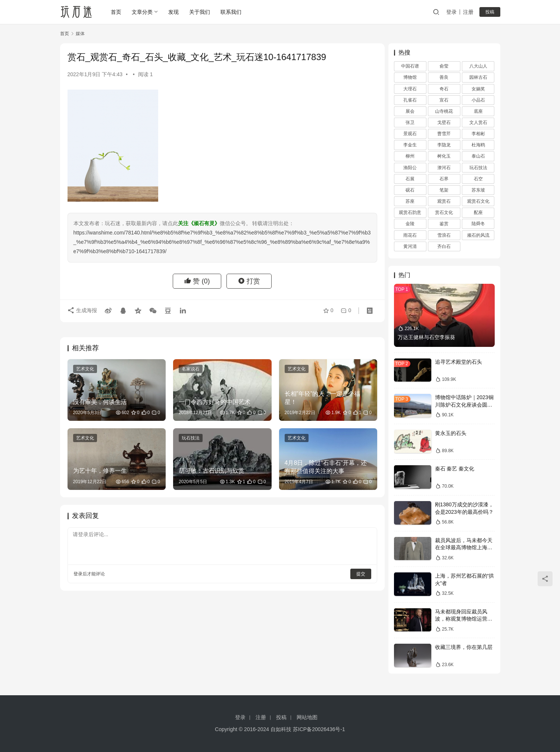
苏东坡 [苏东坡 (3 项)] (478, 190)
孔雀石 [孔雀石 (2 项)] (410, 100)
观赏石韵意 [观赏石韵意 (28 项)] (410, 212)
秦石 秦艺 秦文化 (455, 469)
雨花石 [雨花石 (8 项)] (410, 235)
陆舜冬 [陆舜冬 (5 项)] (478, 224)
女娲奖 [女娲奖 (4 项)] (478, 89)
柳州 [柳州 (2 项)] (410, 156)
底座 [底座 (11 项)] (478, 111)
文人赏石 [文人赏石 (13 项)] (478, 122)
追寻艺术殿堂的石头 (459, 362)
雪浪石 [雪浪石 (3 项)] (444, 235)
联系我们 (231, 12)
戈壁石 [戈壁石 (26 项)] (444, 122)
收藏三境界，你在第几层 (464, 647)
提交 (357, 572)
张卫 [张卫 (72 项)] (410, 122)
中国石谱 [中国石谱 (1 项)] (410, 66)
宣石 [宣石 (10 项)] (444, 100)
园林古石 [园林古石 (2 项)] (478, 77)
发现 (174, 12)
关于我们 (200, 12)
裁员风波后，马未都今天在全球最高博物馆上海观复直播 (464, 548)
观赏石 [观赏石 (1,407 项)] (444, 201)
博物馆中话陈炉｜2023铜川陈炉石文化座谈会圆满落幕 (464, 405)
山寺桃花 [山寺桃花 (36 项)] (444, 111)
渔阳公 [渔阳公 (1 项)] (410, 168)
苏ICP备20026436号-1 (319, 729)
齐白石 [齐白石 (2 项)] (444, 246)
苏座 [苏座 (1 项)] (410, 201)
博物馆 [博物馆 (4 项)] (410, 77)
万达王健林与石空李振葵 (426, 337)
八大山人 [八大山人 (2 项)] (478, 66)
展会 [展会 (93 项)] (410, 111)
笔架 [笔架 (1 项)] (444, 190)
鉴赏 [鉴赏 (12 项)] (444, 224)
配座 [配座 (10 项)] (478, 212)
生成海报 (82, 311)
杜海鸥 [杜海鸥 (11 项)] (478, 145)
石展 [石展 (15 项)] (410, 179)
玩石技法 (189, 437)
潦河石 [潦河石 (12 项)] (444, 168)
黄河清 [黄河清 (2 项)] (410, 246)
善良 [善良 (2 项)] (444, 77)
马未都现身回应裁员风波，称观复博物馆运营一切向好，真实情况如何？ (464, 619)
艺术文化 (85, 369)
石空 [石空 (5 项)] (478, 179)
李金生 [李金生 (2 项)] (410, 145)
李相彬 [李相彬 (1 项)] (478, 134)
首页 (116, 12)
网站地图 (307, 717)
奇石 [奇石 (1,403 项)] (444, 89)
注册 (468, 12)
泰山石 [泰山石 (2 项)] (478, 156)
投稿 (490, 12)
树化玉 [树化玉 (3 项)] (444, 156)
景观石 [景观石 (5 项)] (410, 134)
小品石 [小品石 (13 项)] (478, 100)
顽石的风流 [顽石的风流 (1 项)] (478, 235)
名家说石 (189, 369)
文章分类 (143, 12)
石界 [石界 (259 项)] (444, 179)
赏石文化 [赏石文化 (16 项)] (444, 212)
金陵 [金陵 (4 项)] (410, 224)
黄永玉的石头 (451, 433)
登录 (451, 12)
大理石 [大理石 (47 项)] (410, 89)
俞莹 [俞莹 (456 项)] (444, 66)
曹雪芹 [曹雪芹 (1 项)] (444, 134)
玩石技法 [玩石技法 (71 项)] (478, 168)
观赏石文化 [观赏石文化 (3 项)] (478, 201)
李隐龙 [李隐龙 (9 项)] (444, 145)
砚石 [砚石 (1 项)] (410, 190)
